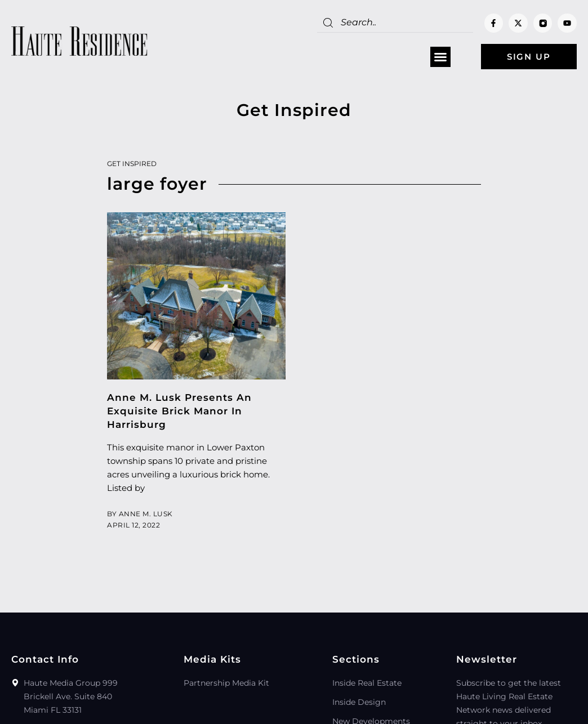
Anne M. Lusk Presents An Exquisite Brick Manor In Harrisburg (179, 411)
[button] (440, 57)
